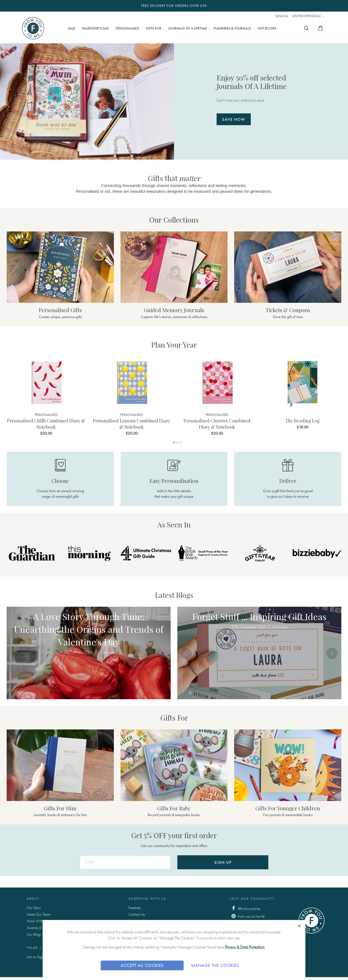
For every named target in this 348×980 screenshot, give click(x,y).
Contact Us (137, 914)
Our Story (34, 908)
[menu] (172, 28)
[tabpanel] (46, 396)
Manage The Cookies (215, 965)
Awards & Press (38, 928)
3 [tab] (181, 443)
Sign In (282, 16)
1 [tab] (174, 443)
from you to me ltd (247, 916)
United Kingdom (307, 16)
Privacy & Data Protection (245, 947)
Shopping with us (147, 899)
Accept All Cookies (142, 965)
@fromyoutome (245, 908)
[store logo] (33, 28)
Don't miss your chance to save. (261, 99)
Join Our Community (252, 899)
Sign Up (223, 862)
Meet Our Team (39, 914)
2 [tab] (177, 443)
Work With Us (37, 921)
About (33, 899)
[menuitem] (72, 28)
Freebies (135, 908)
